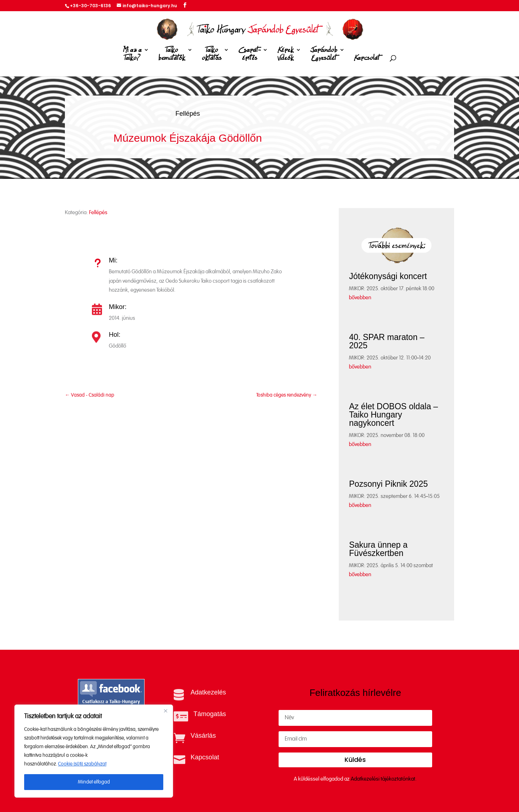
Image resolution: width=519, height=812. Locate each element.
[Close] (165, 711)
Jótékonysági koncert (388, 276)
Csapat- (249, 55)
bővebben (360, 298)
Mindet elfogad (94, 782)
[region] (94, 751)
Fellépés (188, 114)
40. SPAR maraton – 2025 (387, 341)
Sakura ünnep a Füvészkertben (378, 549)
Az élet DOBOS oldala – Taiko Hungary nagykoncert (393, 415)
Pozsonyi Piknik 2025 (388, 484)
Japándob (324, 55)
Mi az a (132, 55)
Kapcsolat (367, 58)
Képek (285, 55)
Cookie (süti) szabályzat (82, 764)
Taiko (172, 55)
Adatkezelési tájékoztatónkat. (384, 779)
